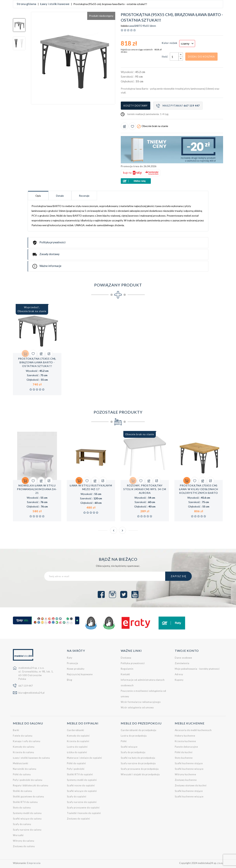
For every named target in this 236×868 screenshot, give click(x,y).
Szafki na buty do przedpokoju (138, 758)
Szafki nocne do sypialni (81, 786)
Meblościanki (21, 763)
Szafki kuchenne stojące (189, 763)
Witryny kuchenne (185, 774)
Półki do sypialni (76, 763)
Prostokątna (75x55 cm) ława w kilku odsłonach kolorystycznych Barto (199, 489)
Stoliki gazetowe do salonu (28, 797)
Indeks (124, 26)
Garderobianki (76, 730)
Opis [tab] (38, 196)
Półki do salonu (22, 774)
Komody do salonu (24, 747)
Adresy (179, 674)
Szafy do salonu (22, 824)
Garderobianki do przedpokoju (139, 730)
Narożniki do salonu (25, 769)
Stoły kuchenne (184, 758)
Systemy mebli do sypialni (82, 780)
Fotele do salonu (23, 736)
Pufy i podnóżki (76, 769)
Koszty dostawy (136, 105)
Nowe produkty (76, 669)
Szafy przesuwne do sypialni (83, 808)
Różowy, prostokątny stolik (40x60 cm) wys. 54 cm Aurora (145, 489)
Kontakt (125, 674)
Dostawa (126, 658)
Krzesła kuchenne (185, 741)
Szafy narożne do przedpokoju (138, 763)
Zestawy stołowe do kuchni (191, 786)
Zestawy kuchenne (186, 780)
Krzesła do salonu (24, 752)
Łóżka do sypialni (77, 752)
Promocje (73, 663)
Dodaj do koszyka (201, 56)
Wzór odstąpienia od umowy (137, 707)
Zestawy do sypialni (78, 819)
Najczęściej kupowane (80, 674)
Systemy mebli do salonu (27, 813)
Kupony (179, 680)
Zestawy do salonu (24, 846)
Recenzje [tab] (84, 196)
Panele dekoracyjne (186, 747)
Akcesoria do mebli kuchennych (193, 730)
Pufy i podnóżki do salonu (28, 780)
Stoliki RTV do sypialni (80, 774)
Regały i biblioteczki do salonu (31, 786)
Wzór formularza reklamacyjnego (141, 702)
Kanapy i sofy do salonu (27, 741)
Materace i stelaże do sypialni (84, 758)
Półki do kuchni (184, 752)
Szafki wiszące (129, 747)
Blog (70, 680)
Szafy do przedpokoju (133, 752)
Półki (124, 741)
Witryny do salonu (24, 841)
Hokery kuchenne (185, 736)
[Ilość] (174, 57)
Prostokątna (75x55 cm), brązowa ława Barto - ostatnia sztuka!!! (37, 362)
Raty (70, 658)
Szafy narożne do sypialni (82, 802)
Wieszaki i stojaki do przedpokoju (140, 774)
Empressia (34, 863)
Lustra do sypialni (77, 747)
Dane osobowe (183, 658)
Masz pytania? (178, 106)
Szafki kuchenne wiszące (189, 769)
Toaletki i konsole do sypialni (84, 813)
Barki (16, 730)
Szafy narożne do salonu (27, 830)
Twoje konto (187, 651)
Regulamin (127, 669)
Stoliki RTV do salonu (25, 802)
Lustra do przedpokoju (134, 736)
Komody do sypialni (78, 736)
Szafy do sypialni (77, 797)
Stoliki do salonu (22, 791)
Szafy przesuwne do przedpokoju (140, 769)
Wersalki (18, 835)
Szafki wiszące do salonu (27, 819)
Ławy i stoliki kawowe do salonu (31, 758)
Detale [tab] (60, 196)
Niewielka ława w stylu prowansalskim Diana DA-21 (37, 489)
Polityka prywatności (133, 663)
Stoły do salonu (22, 808)
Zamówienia (182, 663)
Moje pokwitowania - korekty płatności (197, 669)
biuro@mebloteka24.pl (32, 693)
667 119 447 (26, 686)
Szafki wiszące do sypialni (82, 791)
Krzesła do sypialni (78, 741)
